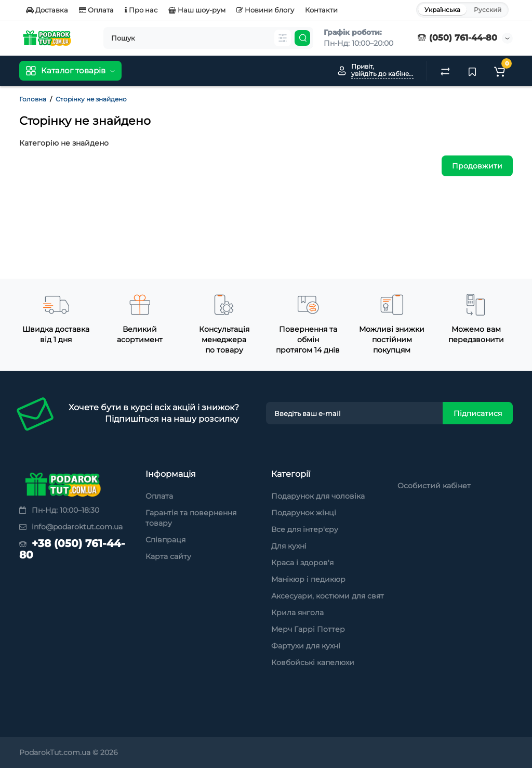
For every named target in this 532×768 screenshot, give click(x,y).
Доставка (47, 10)
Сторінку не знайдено (91, 99)
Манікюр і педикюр (308, 579)
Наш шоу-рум (197, 10)
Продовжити (477, 166)
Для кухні (289, 546)
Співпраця (165, 540)
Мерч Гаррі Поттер (308, 629)
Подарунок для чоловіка (318, 496)
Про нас (141, 10)
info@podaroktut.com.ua (71, 527)
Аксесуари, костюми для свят (328, 596)
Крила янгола (297, 613)
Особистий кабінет (434, 486)
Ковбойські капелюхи (313, 662)
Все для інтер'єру (305, 529)
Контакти (321, 10)
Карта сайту (168, 556)
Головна (33, 99)
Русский (488, 10)
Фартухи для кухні (306, 646)
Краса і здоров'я (302, 563)
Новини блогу (265, 10)
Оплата (96, 10)
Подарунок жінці (304, 513)
